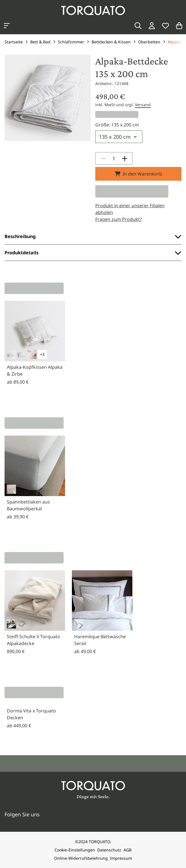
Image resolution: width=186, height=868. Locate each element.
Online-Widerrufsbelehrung (81, 858)
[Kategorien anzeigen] (7, 26)
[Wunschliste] (165, 26)
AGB (128, 850)
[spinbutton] (114, 158)
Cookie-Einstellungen (75, 850)
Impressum (121, 858)
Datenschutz (109, 850)
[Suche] (138, 26)
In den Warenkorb (138, 174)
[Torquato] (93, 10)
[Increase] (125, 158)
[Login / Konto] (152, 26)
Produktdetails (93, 253)
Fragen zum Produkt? (119, 219)
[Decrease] (103, 158)
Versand (143, 105)
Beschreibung (93, 236)
